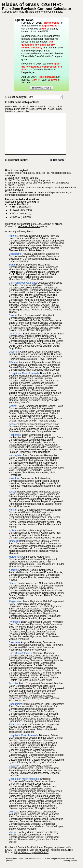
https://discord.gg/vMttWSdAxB (32, 852)
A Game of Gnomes (29, 226)
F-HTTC (14, 207)
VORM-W (15, 217)
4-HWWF (15, 210)
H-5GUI (14, 214)
